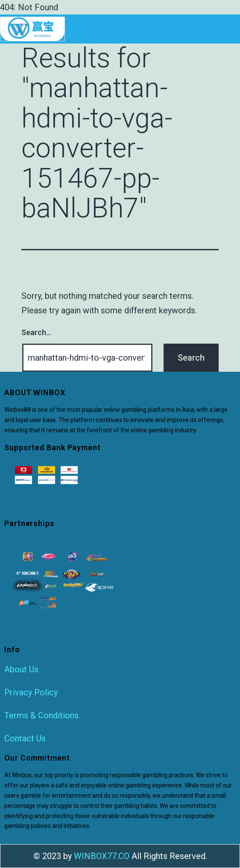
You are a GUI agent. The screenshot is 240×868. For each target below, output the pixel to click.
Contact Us (25, 738)
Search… (36, 332)
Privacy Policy (31, 692)
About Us (21, 669)
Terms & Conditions (41, 715)
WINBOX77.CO (102, 856)
